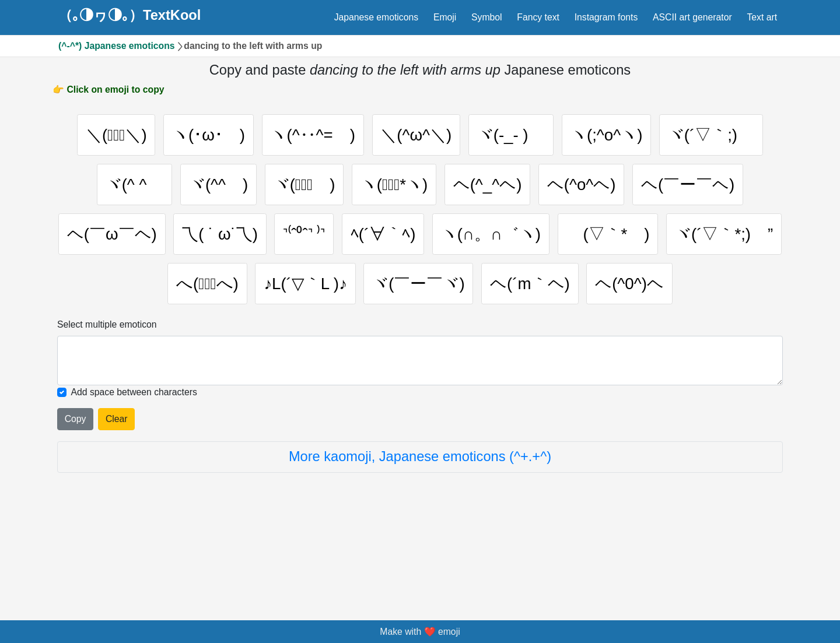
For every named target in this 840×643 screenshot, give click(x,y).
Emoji (445, 17)
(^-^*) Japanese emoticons (117, 46)
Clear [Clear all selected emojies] (117, 502)
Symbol (487, 17)
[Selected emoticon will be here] (420, 444)
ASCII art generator (692, 17)
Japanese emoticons (376, 17)
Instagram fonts (606, 17)
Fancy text (538, 17)
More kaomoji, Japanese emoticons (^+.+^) (420, 540)
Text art (762, 17)
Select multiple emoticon (107, 408)
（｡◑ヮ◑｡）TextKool (129, 16)
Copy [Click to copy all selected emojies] (76, 502)
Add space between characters (134, 475)
